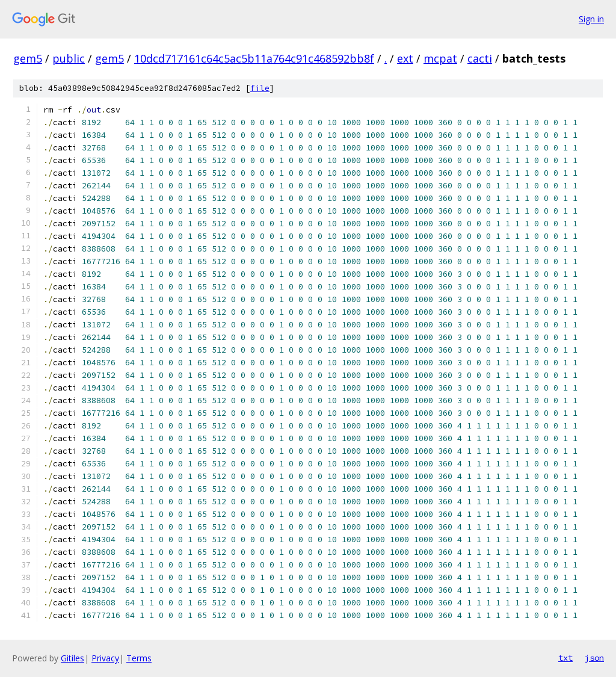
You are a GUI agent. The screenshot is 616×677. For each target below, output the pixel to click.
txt (565, 658)
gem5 (28, 58)
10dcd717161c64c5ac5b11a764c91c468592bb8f (254, 58)
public (69, 58)
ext (405, 58)
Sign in (591, 19)
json (594, 658)
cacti (480, 58)
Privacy (105, 658)
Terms (139, 658)
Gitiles (72, 658)
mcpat (440, 58)
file (260, 88)
